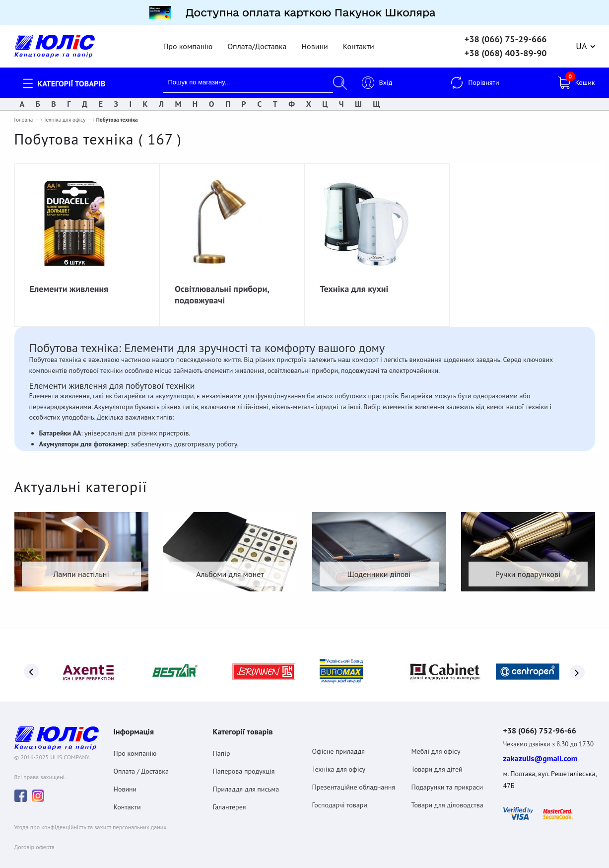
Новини (314, 40)
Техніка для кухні (354, 283)
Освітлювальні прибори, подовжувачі (222, 289)
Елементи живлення (69, 283)
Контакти (359, 40)
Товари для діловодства (447, 792)
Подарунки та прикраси (447, 774)
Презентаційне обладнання (354, 774)
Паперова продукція (244, 758)
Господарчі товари (340, 792)
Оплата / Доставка (141, 758)
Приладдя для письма (246, 776)
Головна (24, 114)
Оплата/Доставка (257, 40)
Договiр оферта (34, 835)
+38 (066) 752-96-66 (549, 718)
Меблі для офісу (436, 738)
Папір (222, 740)
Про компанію (188, 40)
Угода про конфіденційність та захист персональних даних (91, 816)
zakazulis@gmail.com (541, 747)
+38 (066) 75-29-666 (506, 33)
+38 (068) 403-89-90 (506, 47)
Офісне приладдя (338, 738)
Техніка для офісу (65, 114)
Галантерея (230, 794)
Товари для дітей (437, 756)
